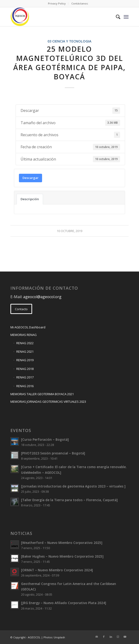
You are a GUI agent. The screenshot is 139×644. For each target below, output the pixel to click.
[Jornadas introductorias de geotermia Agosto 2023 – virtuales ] (73, 486)
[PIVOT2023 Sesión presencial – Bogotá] (53, 453)
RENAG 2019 (25, 360)
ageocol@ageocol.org (42, 297)
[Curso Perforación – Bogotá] (45, 439)
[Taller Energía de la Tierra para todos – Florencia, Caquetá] (69, 500)
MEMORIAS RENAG (24, 335)
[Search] (116, 17)
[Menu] (126, 17)
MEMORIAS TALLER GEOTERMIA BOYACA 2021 (42, 394)
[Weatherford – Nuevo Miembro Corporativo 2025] (62, 543)
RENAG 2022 (25, 343)
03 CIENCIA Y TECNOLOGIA (69, 41)
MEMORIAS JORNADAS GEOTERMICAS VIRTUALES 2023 (48, 402)
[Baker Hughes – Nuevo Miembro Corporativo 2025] (62, 556)
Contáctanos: (80, 3)
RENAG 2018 (25, 369)
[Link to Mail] (97, 637)
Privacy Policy (57, 3)
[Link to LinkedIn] (111, 637)
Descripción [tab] (30, 199)
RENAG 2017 (25, 377)
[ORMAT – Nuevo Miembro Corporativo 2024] (57, 570)
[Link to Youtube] (125, 637)
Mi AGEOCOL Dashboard (28, 327)
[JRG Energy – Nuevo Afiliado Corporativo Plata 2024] (64, 603)
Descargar (30, 178)
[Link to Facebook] (104, 637)
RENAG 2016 (25, 386)
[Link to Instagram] (118, 637)
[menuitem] (57, 4)
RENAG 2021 (25, 352)
